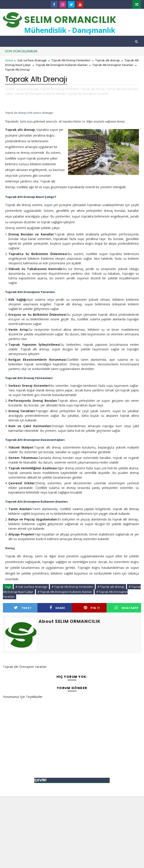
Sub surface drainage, (24, 89)
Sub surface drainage (32, 60)
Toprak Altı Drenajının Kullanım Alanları (62, 65)
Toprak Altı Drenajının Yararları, (88, 94)
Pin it (92, 608)
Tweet (23, 608)
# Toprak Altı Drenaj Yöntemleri (72, 587)
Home (9, 60)
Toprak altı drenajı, (93, 89)
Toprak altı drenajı (107, 60)
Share (57, 608)
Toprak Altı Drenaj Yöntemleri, (60, 89)
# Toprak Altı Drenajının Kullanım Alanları (65, 592)
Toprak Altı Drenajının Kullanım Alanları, (41, 94)
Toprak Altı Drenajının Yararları (113, 65)
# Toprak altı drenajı (111, 587)
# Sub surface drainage (31, 587)
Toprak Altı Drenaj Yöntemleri (71, 60)
